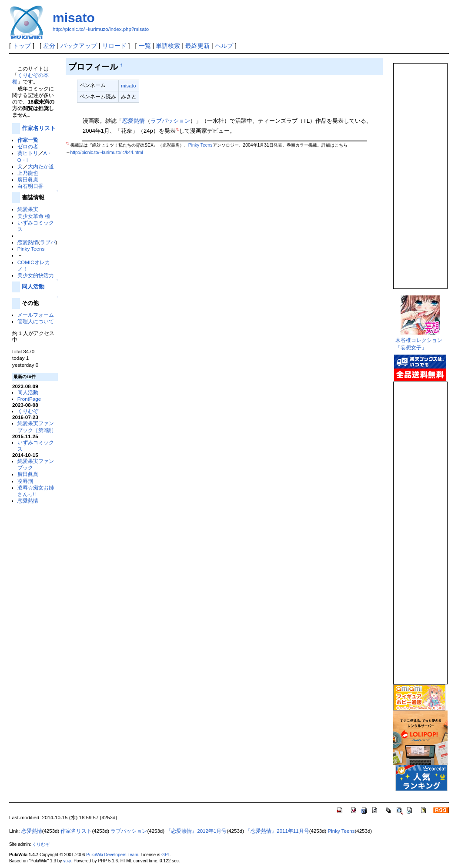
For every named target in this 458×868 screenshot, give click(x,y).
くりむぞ (28, 411)
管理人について (36, 321)
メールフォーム (36, 315)
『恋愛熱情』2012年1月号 (196, 831)
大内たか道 (41, 166)
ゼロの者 (28, 146)
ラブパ (48, 242)
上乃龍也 (28, 173)
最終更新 (197, 46)
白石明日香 (30, 186)
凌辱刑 (25, 481)
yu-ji (67, 861)
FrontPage (29, 399)
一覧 (145, 46)
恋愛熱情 (28, 242)
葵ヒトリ (28, 153)
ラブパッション (170, 121)
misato (74, 18)
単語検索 (168, 46)
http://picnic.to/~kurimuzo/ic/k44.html (107, 152)
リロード (114, 46)
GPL (166, 855)
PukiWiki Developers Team (112, 855)
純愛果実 (28, 209)
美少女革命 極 (34, 216)
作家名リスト (39, 128)
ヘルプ (224, 46)
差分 (49, 46)
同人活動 (33, 287)
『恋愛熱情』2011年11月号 (277, 831)
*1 (177, 129)
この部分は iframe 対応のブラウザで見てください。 (420, 172)
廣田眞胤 (28, 179)
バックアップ (79, 46)
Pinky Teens (31, 249)
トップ (22, 46)
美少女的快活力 (36, 275)
